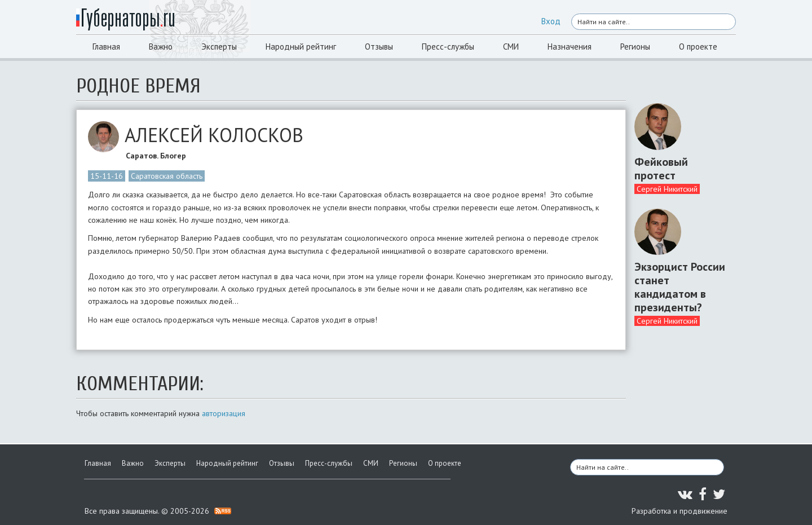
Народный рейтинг (301, 47)
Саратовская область (167, 176)
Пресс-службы (448, 47)
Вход (551, 21)
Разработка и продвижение (679, 511)
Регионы (635, 47)
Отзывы (379, 47)
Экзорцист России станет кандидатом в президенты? (680, 287)
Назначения (570, 47)
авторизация (224, 413)
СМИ (511, 47)
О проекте (698, 47)
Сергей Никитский (667, 189)
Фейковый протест (661, 169)
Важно (161, 47)
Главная (106, 47)
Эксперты (219, 47)
